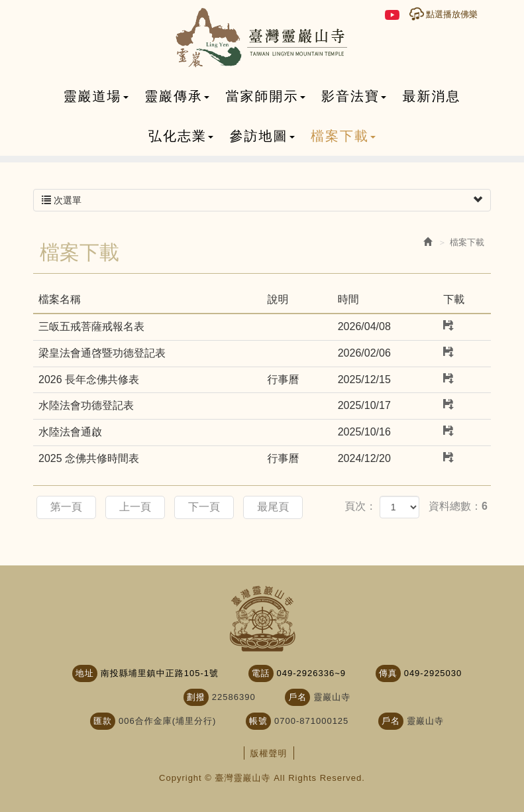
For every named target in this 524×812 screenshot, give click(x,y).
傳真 (388, 673)
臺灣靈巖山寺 (262, 38)
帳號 (258, 721)
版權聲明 (269, 753)
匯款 (103, 721)
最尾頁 (274, 507)
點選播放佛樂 (452, 14)
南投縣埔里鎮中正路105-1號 (160, 673)
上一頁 (135, 507)
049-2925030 (433, 673)
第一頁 (66, 507)
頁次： (360, 506)
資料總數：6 (458, 506)
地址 (85, 673)
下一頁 (205, 507)
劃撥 (196, 697)
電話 (261, 673)
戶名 (297, 697)
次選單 (262, 200)
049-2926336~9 (311, 673)
